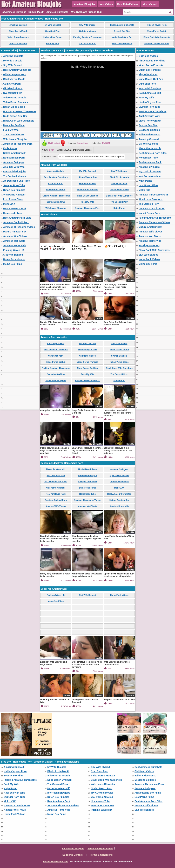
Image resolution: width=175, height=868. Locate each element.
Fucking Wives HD (14, 250)
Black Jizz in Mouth (18, 31)
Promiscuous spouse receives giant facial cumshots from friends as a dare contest (55, 287)
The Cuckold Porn (87, 43)
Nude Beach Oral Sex (122, 37)
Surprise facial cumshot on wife (119, 700)
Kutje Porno (10, 148)
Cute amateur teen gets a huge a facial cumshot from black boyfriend (87, 664)
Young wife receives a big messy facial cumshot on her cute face (118, 451)
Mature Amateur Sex (15, 232)
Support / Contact (72, 855)
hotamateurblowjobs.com (56, 862)
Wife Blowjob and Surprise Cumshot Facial (117, 663)
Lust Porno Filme (13, 199)
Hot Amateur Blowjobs (73, 849)
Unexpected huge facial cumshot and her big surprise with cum (118, 413)
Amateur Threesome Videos (19, 227)
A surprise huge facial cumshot (55, 410)
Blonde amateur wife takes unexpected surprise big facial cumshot (87, 539)
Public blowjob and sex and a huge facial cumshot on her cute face (54, 451)
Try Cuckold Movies (14, 176)
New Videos (106, 4)
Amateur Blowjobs (85, 4)
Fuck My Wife (53, 43)
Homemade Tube (13, 213)
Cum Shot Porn (53, 31)
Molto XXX (9, 204)
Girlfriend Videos (87, 31)
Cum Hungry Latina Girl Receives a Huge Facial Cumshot (115, 287)
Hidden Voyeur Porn (157, 25)
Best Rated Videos (128, 4)
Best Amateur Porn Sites (17, 218)
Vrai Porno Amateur (14, 195)
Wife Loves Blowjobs (122, 43)
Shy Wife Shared (87, 25)
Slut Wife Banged (13, 255)
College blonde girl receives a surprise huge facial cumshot (86, 286)
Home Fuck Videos (14, 259)
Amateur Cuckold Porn (16, 222)
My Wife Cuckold (53, 25)
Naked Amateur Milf (14, 153)
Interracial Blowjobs (15, 172)
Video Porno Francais (18, 37)
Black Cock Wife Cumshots (157, 37)
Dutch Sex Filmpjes (14, 190)
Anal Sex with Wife (14, 167)
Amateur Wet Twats (14, 241)
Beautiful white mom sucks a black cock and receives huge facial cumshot (55, 539)
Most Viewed (150, 4)
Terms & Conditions (101, 855)
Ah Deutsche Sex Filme (16, 181)
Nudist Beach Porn (14, 158)
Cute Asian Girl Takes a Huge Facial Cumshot (118, 323)
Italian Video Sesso (53, 37)
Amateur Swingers (14, 162)
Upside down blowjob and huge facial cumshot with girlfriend (119, 575)
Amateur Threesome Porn (157, 43)
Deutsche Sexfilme (18, 43)
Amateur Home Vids (15, 245)
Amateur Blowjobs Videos (79, 150)
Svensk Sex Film (122, 31)
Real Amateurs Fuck (15, 208)
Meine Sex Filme (13, 264)
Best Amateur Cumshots (122, 25)
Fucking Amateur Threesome (87, 37)
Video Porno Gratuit (157, 31)
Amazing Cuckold (18, 25)
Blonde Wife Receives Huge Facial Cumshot (54, 323)
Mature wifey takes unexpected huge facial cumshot (87, 575)
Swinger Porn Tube (14, 185)
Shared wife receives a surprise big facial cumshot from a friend (87, 451)
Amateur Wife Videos (15, 236)
